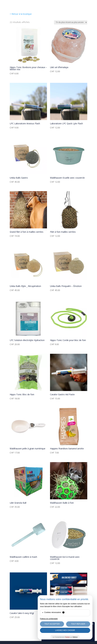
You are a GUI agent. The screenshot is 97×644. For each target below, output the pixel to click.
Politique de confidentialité (49, 619)
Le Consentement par (65, 637)
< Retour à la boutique (21, 14)
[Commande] (71, 22)
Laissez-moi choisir (65, 630)
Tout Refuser (78, 624)
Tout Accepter (52, 624)
